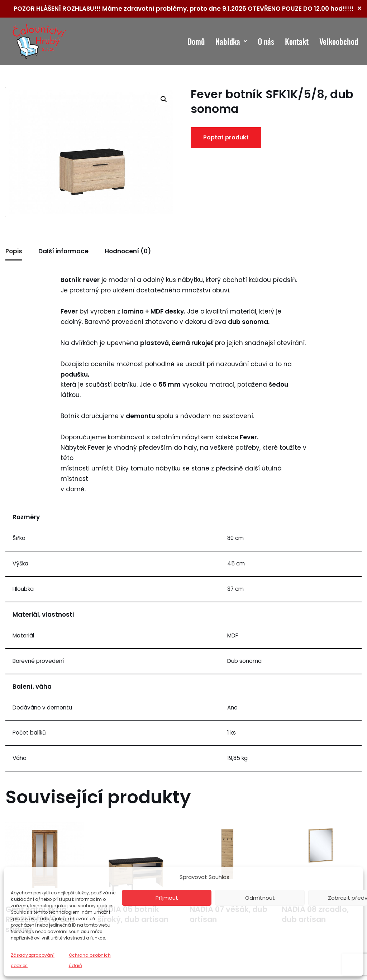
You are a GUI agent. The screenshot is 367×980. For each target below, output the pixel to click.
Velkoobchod (339, 41)
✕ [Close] (359, 8)
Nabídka (231, 41)
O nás (266, 41)
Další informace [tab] (63, 251)
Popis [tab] (14, 251)
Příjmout (167, 898)
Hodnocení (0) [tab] (128, 251)
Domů (196, 41)
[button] (164, 99)
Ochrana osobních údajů (90, 960)
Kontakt (297, 41)
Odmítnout (260, 898)
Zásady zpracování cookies (33, 960)
